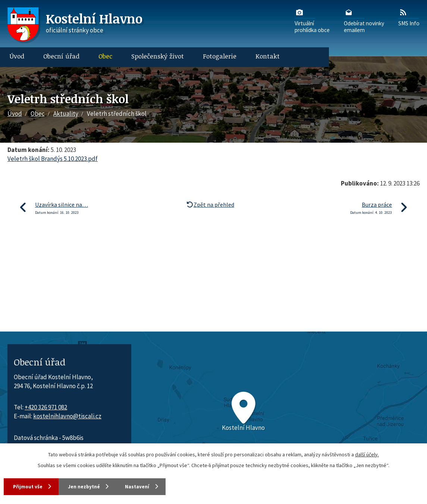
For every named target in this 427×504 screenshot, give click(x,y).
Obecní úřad (61, 56)
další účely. (367, 454)
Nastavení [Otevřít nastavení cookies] (153, 486)
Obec (105, 56)
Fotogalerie (220, 56)
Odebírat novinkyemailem (364, 20)
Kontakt (268, 56)
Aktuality (66, 114)
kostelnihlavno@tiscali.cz (67, 416)
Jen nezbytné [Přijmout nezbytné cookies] (93, 486)
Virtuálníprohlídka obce (312, 20)
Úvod (17, 56)
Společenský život (158, 56)
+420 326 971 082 (46, 407)
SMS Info (409, 17)
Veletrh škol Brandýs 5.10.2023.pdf (53, 159)
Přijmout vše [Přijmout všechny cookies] (30, 486)
